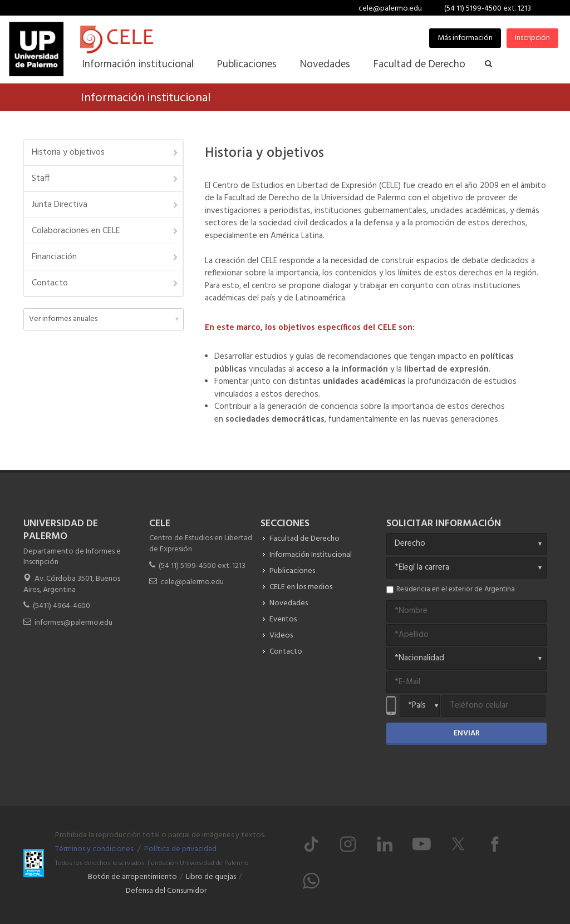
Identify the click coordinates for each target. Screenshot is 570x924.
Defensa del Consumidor (166, 891)
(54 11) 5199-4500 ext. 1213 (488, 9)
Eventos (283, 619)
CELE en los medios (301, 587)
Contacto (105, 283)
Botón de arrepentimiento (132, 877)
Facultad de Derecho (304, 539)
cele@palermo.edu (390, 9)
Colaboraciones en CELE (105, 231)
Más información (465, 38)
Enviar (467, 733)
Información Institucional (311, 555)
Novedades (289, 603)
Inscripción (532, 38)
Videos (281, 636)
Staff (105, 179)
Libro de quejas (211, 877)
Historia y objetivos (105, 152)
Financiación (105, 257)
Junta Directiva (105, 205)
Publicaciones (292, 571)
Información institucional (146, 98)
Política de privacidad (180, 849)
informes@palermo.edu (73, 623)
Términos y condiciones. (95, 849)
